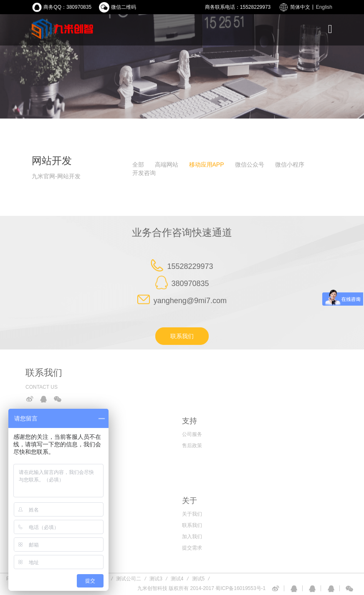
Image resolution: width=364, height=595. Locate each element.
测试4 (177, 579)
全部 (138, 165)
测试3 (156, 579)
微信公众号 (250, 165)
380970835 (190, 284)
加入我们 (192, 537)
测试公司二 (129, 579)
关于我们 (192, 514)
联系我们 (182, 336)
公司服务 (192, 434)
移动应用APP (207, 165)
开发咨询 (144, 173)
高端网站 (167, 165)
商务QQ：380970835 (67, 7)
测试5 (198, 579)
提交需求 (192, 548)
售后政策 (192, 446)
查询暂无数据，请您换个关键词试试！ (62, 199)
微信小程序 (290, 165)
